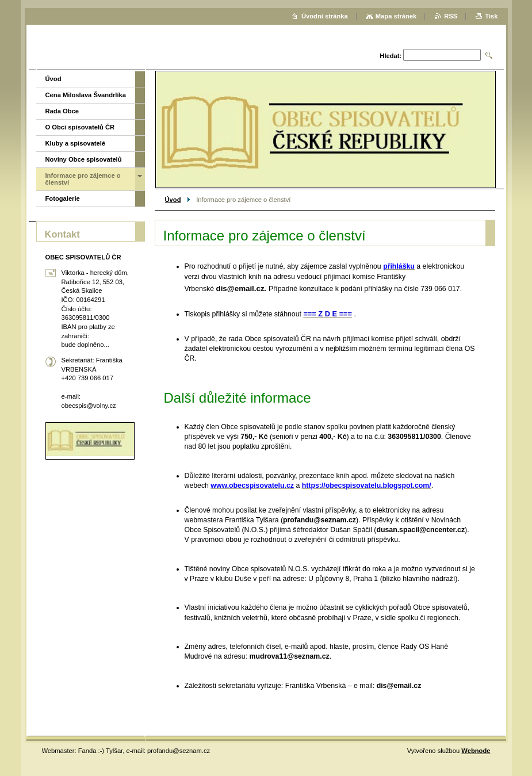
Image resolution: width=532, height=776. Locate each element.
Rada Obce (62, 111)
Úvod (173, 200)
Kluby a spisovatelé (75, 143)
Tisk (491, 16)
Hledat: (391, 56)
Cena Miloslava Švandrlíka (86, 95)
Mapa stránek (396, 16)
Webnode (476, 751)
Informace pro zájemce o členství (83, 179)
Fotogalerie (63, 198)
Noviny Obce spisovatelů (84, 159)
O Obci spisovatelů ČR (80, 127)
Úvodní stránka (325, 16)
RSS (451, 16)
